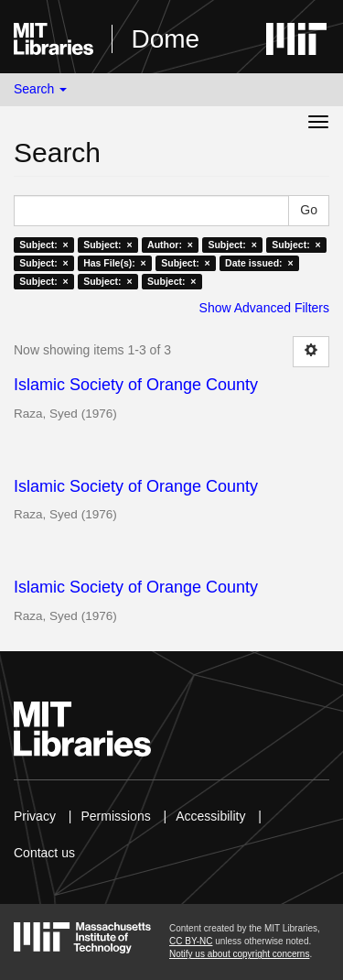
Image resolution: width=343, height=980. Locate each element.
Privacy (35, 816)
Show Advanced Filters (264, 308)
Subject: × (43, 245)
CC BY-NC (191, 941)
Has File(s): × (115, 263)
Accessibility (210, 816)
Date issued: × (259, 263)
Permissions (115, 816)
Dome (165, 39)
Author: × (170, 245)
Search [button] (40, 89)
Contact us (44, 853)
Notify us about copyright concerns (239, 954)
